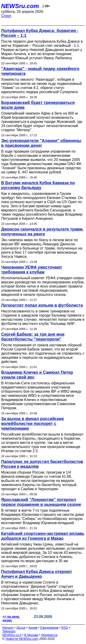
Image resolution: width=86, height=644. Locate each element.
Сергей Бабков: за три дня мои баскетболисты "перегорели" (33, 337)
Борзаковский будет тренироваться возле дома (38, 105)
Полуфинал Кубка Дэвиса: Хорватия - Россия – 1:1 (40, 33)
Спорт (6, 16)
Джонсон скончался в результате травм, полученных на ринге (42, 232)
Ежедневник (49, 628)
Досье (21, 628)
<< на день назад (11, 618)
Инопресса (49, 635)
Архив (33, 628)
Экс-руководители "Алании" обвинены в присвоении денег (41, 143)
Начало (8, 628)
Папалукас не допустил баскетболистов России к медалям (42, 464)
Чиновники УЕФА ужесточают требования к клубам (32, 270)
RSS (65, 628)
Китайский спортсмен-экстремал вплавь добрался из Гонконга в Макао (43, 536)
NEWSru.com (20, 6)
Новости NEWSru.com (22, 639)
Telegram (9, 631)
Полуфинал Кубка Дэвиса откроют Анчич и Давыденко (37, 574)
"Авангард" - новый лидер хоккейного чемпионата (40, 71)
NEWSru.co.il (12, 635)
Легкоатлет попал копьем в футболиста (42, 305)
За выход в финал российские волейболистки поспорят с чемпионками (33, 424)
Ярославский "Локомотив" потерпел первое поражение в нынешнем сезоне (41, 502)
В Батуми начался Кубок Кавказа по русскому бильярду (38, 185)
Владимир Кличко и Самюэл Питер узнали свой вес (37, 375)
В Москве (31, 635)
